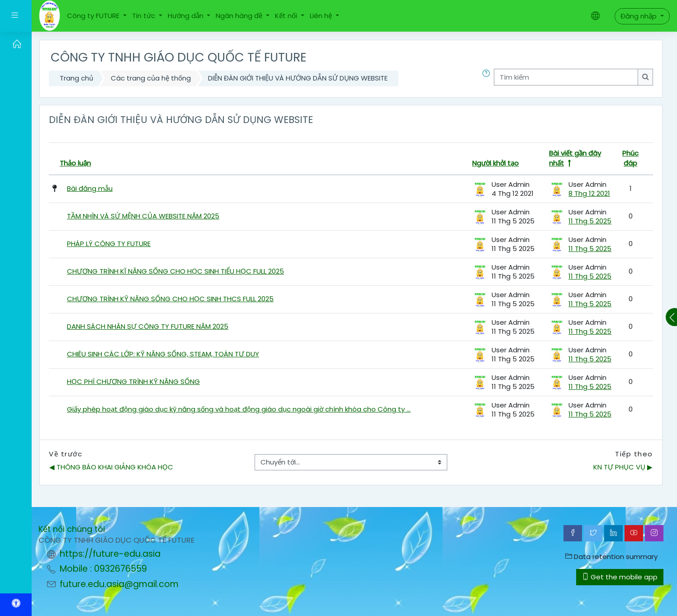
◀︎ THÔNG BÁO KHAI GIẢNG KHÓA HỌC (111, 467)
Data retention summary (611, 557)
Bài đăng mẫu (90, 188)
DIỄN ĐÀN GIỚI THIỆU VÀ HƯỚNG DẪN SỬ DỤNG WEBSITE (298, 78)
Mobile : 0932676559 (103, 569)
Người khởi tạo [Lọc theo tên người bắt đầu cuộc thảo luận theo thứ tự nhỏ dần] (495, 163)
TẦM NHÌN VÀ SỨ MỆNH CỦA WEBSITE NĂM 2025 (143, 216)
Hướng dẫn (187, 16)
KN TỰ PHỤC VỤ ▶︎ (623, 467)
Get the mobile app (620, 577)
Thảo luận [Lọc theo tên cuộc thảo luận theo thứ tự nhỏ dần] (75, 163)
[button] (488, 78)
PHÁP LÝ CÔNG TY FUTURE (109, 244)
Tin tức (144, 16)
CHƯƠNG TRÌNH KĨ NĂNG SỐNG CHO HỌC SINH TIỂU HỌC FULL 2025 (175, 271)
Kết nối (287, 16)
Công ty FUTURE (94, 16)
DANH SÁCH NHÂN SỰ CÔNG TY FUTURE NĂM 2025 (148, 326)
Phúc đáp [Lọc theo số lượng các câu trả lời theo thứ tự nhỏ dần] (630, 158)
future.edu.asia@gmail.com (119, 584)
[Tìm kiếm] (566, 77)
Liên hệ (322, 16)
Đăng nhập (639, 16)
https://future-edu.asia (110, 554)
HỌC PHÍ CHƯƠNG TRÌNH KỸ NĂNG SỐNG (133, 381)
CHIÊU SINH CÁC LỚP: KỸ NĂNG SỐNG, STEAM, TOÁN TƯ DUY (163, 354)
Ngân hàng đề (240, 16)
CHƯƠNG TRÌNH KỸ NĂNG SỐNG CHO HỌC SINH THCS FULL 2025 (170, 299)
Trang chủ (76, 78)
